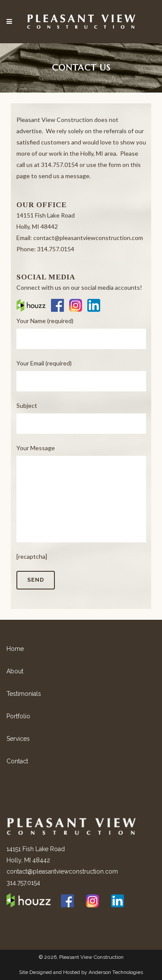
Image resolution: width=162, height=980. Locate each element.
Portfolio (18, 716)
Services (18, 739)
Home (15, 649)
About (15, 671)
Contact (17, 761)
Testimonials (24, 694)
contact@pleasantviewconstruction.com (62, 871)
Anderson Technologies (116, 972)
